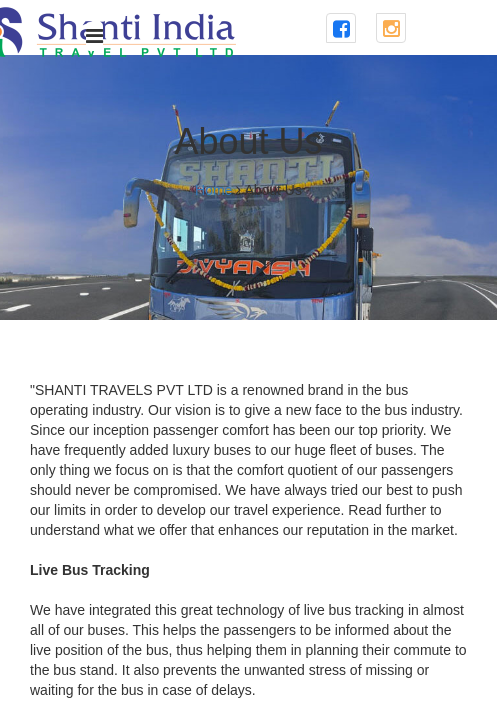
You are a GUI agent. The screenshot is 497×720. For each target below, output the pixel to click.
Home (213, 190)
